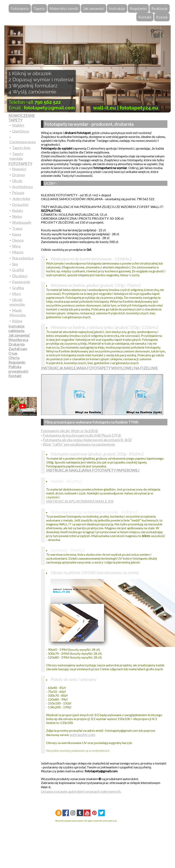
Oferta (14, 358)
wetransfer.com (82, 735)
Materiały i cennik (64, 8)
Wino (16, 246)
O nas (13, 353)
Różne (17, 321)
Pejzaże (18, 193)
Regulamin (138, 8)
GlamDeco (21, 131)
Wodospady (22, 222)
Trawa (17, 228)
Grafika (18, 288)
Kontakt (145, 17)
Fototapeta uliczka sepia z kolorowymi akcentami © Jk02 (87, 440)
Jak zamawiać (94, 8)
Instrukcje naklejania (16, 328)
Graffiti (18, 270)
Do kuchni (20, 205)
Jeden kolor (21, 199)
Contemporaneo (23, 142)
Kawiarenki (21, 282)
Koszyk (162, 17)
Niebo (17, 216)
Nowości (19, 169)
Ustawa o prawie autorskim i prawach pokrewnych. (81, 791)
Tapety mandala (16, 156)
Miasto (18, 252)
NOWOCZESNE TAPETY (22, 118)
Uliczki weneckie (17, 302)
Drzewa (18, 175)
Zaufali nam (18, 349)
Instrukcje (117, 8)
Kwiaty (18, 210)
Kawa (17, 234)
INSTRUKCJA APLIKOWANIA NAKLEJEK (80, 501)
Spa (15, 264)
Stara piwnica (23, 258)
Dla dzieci (20, 276)
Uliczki (17, 181)
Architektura (22, 187)
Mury (16, 294)
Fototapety (20, 8)
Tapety (39, 8)
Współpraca (18, 340)
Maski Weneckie (18, 313)
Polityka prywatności (18, 369)
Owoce (18, 240)
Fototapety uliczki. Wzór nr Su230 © (70, 431)
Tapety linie (21, 148)
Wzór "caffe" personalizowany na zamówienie (79, 444)
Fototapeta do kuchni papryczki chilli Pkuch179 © (82, 435)
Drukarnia (16, 344)
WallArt (18, 125)
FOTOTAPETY (20, 164)
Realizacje (160, 8)
